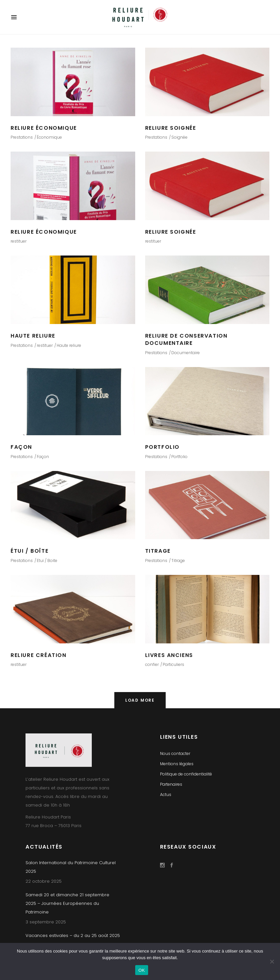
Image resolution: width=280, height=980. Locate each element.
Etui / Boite (47, 560)
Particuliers (173, 664)
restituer (19, 241)
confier (152, 664)
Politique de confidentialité (186, 774)
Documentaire (186, 353)
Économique (49, 137)
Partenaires (171, 784)
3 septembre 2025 (46, 922)
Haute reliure (69, 345)
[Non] (272, 961)
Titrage (178, 560)
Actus (166, 794)
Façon (43, 457)
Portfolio (179, 457)
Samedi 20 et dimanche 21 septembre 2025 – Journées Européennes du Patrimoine (67, 903)
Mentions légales (177, 764)
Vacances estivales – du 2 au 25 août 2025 (73, 935)
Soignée (179, 137)
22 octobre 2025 (44, 881)
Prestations (22, 137)
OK (142, 970)
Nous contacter (175, 753)
